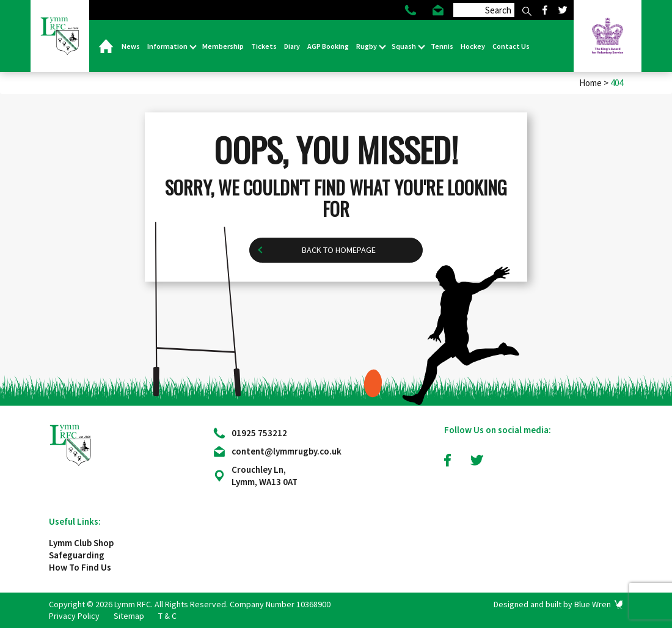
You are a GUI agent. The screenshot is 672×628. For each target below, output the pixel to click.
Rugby (367, 46)
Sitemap (129, 616)
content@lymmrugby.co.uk (287, 451)
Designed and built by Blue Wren (552, 604)
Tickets (264, 46)
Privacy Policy (74, 616)
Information (168, 46)
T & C (167, 616)
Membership (223, 46)
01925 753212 (259, 433)
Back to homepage (339, 250)
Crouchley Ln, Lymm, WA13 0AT (265, 476)
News (131, 46)
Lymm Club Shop (81, 543)
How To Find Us (80, 567)
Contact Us (511, 46)
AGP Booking (328, 46)
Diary (292, 46)
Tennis (442, 46)
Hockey (473, 46)
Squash (404, 46)
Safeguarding (77, 555)
